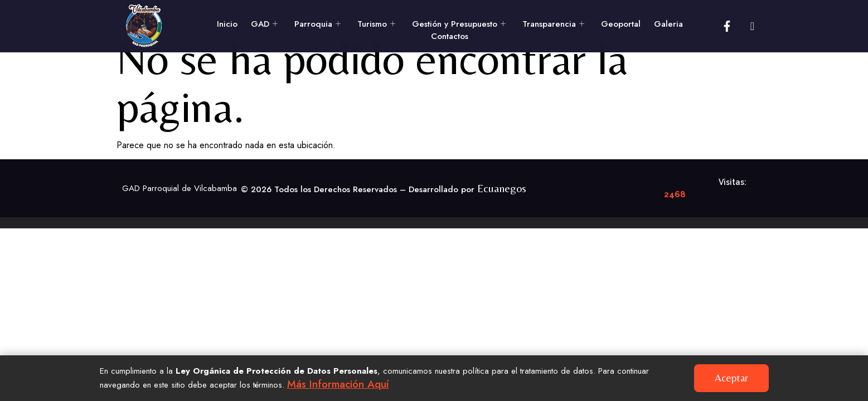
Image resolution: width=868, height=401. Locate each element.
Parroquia (317, 24)
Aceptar (733, 378)
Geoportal (621, 24)
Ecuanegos (502, 210)
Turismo (376, 24)
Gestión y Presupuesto (459, 24)
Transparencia (553, 24)
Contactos (450, 36)
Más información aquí (342, 384)
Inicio (227, 24)
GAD (264, 24)
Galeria (668, 24)
